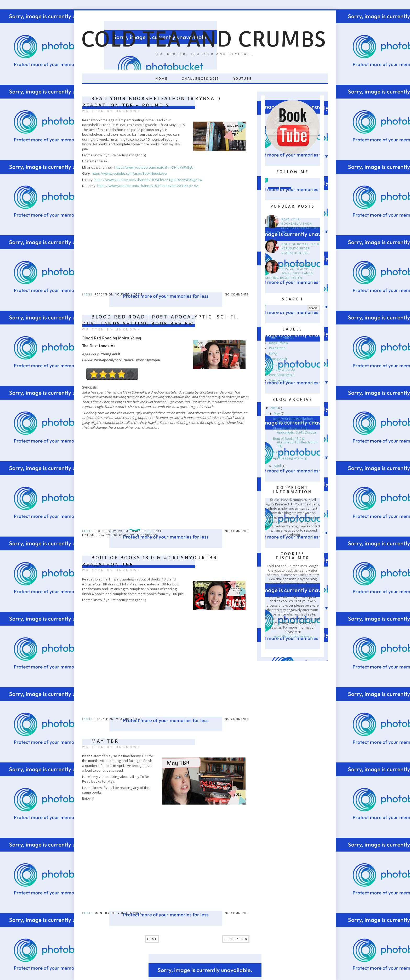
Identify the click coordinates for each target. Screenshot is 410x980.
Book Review (105, 531)
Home (162, 79)
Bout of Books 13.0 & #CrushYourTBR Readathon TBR (300, 248)
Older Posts (236, 939)
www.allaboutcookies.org (292, 636)
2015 (274, 408)
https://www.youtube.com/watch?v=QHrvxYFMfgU (154, 167)
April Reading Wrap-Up (290, 458)
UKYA (100, 535)
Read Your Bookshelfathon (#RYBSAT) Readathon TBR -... (296, 421)
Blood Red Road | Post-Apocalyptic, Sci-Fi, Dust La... (296, 431)
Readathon (104, 294)
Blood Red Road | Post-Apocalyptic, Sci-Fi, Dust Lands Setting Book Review (290, 271)
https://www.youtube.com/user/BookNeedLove (129, 173)
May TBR (105, 741)
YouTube (243, 79)
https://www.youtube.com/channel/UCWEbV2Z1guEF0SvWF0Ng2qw (148, 180)
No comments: (237, 294)
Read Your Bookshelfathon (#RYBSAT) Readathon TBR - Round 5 (292, 226)
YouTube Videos (129, 294)
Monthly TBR (105, 913)
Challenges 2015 (201, 79)
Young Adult (117, 535)
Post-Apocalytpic (132, 531)
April (278, 466)
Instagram (273, 183)
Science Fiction (280, 380)
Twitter (286, 183)
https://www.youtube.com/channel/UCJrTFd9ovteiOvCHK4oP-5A (148, 186)
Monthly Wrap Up (282, 370)
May (277, 414)
